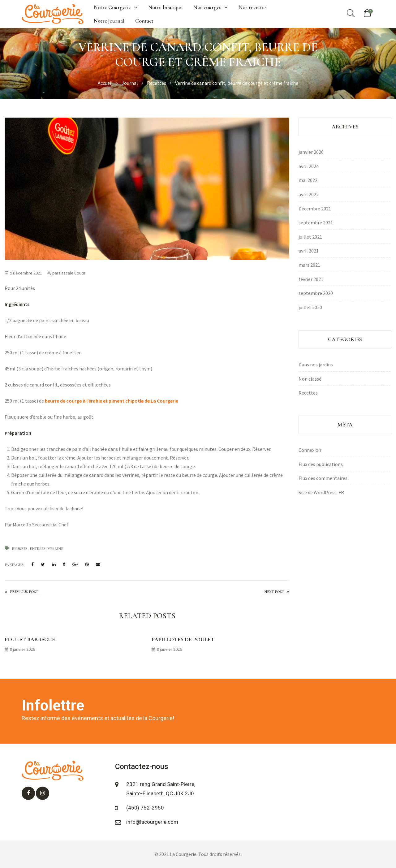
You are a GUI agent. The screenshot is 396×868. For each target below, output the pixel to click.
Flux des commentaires (323, 478)
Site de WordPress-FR (321, 492)
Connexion (310, 450)
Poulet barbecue (30, 639)
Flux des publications (321, 464)
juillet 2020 (310, 307)
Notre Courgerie (116, 7)
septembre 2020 (316, 293)
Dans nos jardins (316, 365)
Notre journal (109, 21)
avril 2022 (309, 194)
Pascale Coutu (72, 273)
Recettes (308, 393)
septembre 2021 (316, 222)
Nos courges (211, 7)
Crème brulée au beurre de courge (275, 592)
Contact (144, 21)
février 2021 (311, 279)
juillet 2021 (310, 237)
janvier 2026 (311, 152)
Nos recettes (253, 7)
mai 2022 (308, 180)
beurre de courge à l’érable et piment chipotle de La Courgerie (111, 401)
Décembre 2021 (315, 209)
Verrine (55, 549)
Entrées (38, 549)
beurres (20, 549)
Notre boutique (165, 7)
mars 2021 (309, 265)
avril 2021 (309, 251)
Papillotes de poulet (183, 639)
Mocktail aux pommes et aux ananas (23, 592)
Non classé (310, 379)
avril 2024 (309, 166)
